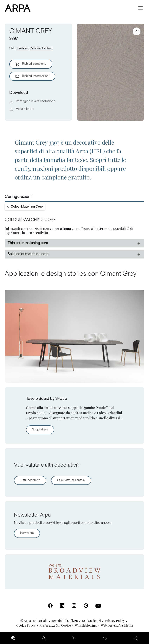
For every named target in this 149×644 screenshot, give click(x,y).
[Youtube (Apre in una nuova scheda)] (98, 606)
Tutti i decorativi (30, 480)
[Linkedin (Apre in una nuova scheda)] (62, 606)
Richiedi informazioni (32, 76)
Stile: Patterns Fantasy (71, 480)
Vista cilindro (22, 109)
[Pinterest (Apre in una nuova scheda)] (86, 606)
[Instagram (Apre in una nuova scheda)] (74, 606)
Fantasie (23, 48)
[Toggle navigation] (140, 8)
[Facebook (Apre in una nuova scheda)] (50, 606)
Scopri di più (43, 429)
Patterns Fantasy (41, 48)
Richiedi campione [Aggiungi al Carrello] (31, 64)
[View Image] (111, 72)
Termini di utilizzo (65, 621)
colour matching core (25, 207)
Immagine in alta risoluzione (32, 101)
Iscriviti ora (27, 533)
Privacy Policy (115, 621)
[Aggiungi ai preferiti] (137, 31)
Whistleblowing (86, 625)
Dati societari (91, 621)
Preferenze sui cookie (55, 625)
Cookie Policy (26, 625)
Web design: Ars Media (117, 625)
